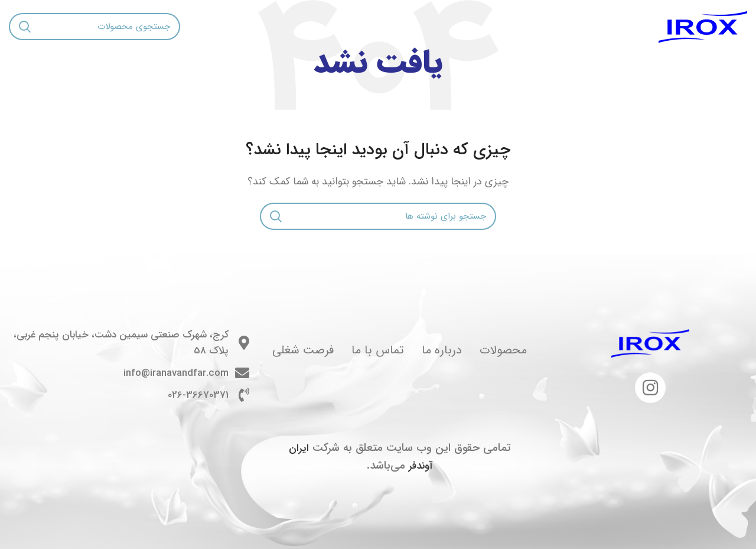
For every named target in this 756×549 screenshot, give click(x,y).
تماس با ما (378, 350)
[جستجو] (94, 27)
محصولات (503, 350)
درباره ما (442, 350)
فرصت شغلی (303, 350)
